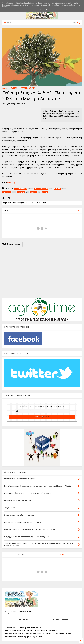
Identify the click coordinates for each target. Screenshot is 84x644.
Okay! (48, 10)
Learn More (39, 10)
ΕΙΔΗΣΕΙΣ (14, 88)
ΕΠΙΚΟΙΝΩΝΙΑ (24, 620)
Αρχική (5, 88)
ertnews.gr (11, 183)
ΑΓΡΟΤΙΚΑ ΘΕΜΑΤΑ (28, 88)
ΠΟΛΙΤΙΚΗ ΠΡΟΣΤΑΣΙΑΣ (60, 620)
